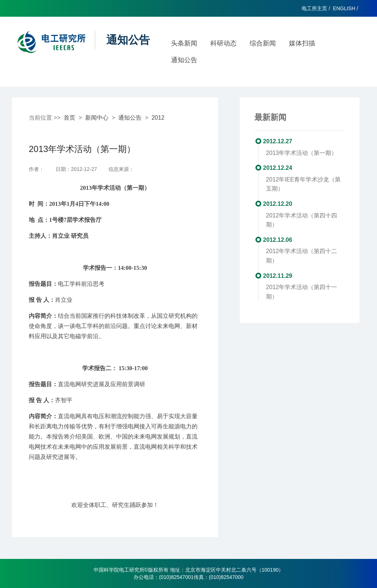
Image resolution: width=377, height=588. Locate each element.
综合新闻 (263, 43)
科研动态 (223, 43)
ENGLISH (344, 8)
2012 (158, 118)
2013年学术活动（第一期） (302, 153)
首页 (70, 118)
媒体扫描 (302, 43)
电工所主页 (314, 8)
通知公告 (184, 60)
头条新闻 (184, 43)
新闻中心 (97, 118)
